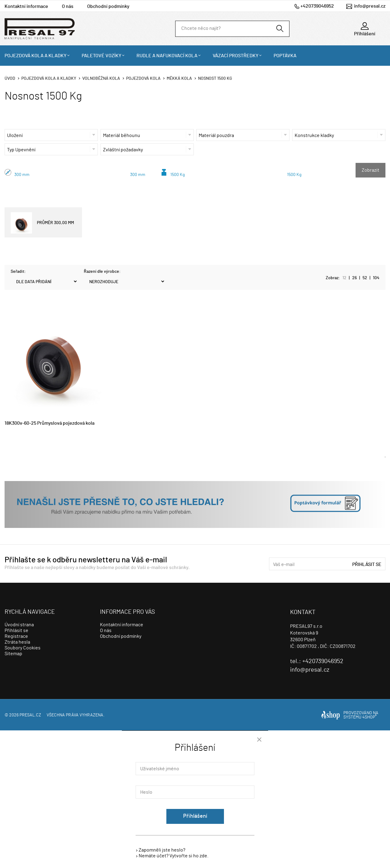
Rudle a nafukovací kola (167, 56)
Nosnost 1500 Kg (215, 79)
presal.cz (30, 715)
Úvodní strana (19, 625)
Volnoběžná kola (101, 79)
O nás (68, 6)
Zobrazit (370, 170)
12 (344, 278)
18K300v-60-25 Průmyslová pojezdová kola (50, 423)
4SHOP (369, 717)
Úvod (10, 79)
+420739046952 (317, 6)
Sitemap (13, 654)
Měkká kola (179, 79)
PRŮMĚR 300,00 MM (42, 223)
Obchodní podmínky (108, 6)
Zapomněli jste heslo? (162, 850)
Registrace (16, 636)
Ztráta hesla (17, 642)
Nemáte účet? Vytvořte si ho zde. (174, 856)
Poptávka (285, 56)
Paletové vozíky (101, 56)
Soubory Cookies (23, 648)
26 (355, 278)
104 (376, 278)
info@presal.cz (370, 6)
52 (365, 278)
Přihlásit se (367, 564)
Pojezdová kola (143, 79)
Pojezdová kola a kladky (35, 56)
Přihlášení (195, 816)
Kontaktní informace (26, 6)
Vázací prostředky (236, 56)
